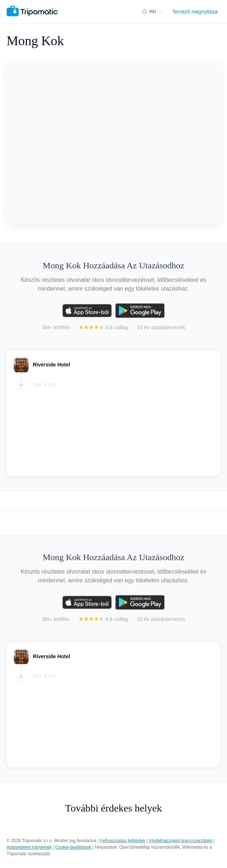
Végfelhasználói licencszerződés (180, 841)
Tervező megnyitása (195, 12)
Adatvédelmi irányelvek (29, 847)
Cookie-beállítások (73, 847)
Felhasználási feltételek (122, 841)
